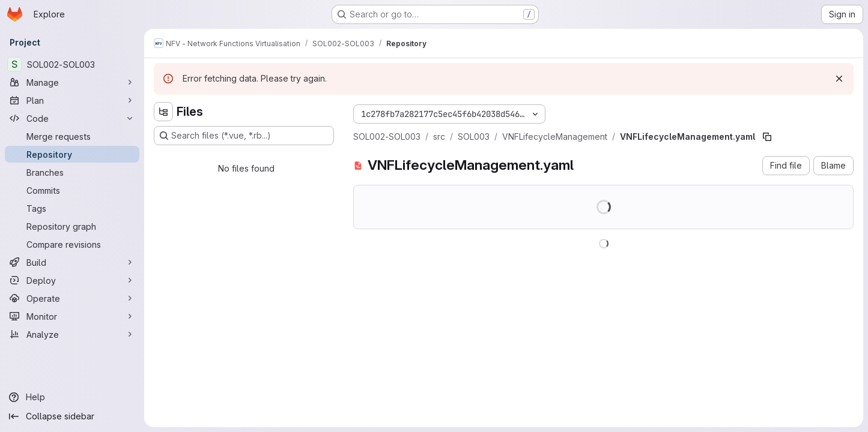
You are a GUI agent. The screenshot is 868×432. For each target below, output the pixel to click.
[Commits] (72, 190)
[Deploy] (72, 280)
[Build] (72, 262)
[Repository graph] (72, 226)
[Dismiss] (839, 79)
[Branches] (72, 172)
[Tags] (72, 208)
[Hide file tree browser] (163, 112)
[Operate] (72, 298)
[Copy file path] (767, 137)
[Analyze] (72, 334)
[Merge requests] (72, 136)
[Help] (72, 397)
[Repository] (72, 154)
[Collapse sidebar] (72, 416)
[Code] (72, 118)
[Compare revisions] (72, 244)
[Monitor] (72, 316)
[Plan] (72, 100)
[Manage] (72, 82)
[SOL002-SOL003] (72, 64)
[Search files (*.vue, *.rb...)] (244, 136)
